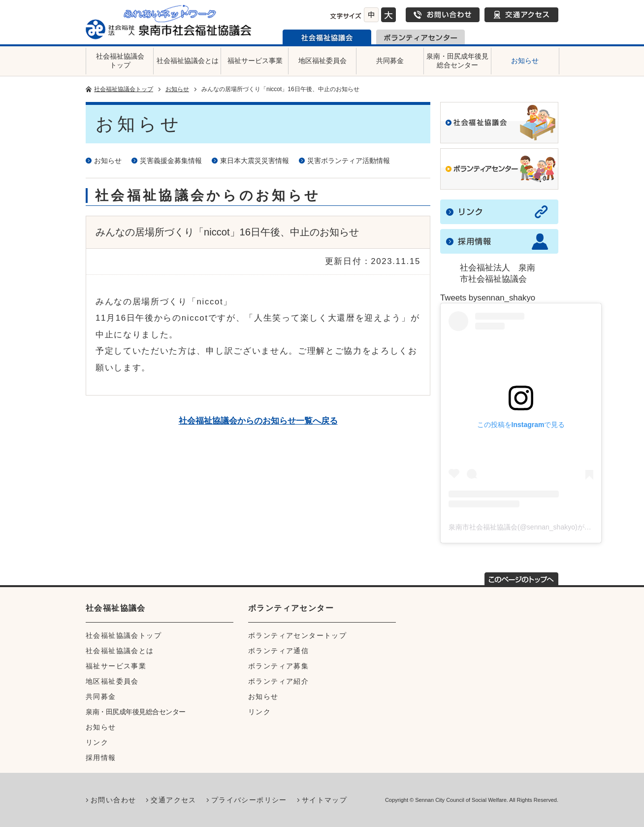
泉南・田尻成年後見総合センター (457, 61)
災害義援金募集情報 (171, 161)
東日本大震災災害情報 (255, 161)
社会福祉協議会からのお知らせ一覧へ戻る (258, 421)
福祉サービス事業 (255, 61)
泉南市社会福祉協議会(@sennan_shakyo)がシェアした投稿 (541, 527)
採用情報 (101, 758)
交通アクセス (521, 15)
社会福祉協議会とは (188, 61)
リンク (97, 742)
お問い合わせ (443, 15)
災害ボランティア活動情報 (349, 161)
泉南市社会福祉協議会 (327, 37)
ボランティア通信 (278, 651)
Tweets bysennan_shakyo (488, 298)
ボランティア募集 (278, 666)
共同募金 (390, 61)
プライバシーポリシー (249, 800)
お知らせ (525, 61)
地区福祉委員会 (322, 61)
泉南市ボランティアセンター (420, 37)
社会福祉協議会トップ (120, 61)
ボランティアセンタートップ (297, 635)
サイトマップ (324, 800)
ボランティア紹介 (278, 681)
